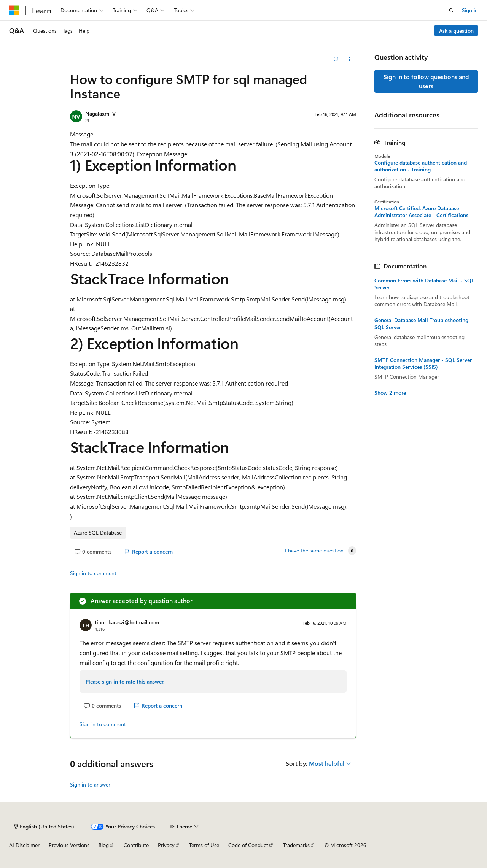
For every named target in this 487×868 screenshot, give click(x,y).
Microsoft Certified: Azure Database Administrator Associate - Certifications (421, 212)
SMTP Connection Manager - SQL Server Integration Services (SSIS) (423, 363)
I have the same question (314, 551)
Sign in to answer (90, 785)
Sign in (470, 10)
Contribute (136, 845)
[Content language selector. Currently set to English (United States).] (44, 827)
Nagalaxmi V (100, 113)
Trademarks (296, 845)
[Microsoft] (14, 10)
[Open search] (451, 10)
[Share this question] (349, 59)
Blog (104, 845)
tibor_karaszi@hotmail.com (127, 622)
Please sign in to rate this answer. (125, 682)
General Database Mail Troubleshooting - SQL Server (423, 324)
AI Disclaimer (24, 845)
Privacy (166, 845)
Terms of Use (204, 845)
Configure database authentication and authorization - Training (421, 166)
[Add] (336, 59)
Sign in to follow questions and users (426, 81)
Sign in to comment (93, 573)
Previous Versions (69, 845)
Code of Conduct (248, 845)
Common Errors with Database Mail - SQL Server (424, 284)
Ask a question (456, 31)
